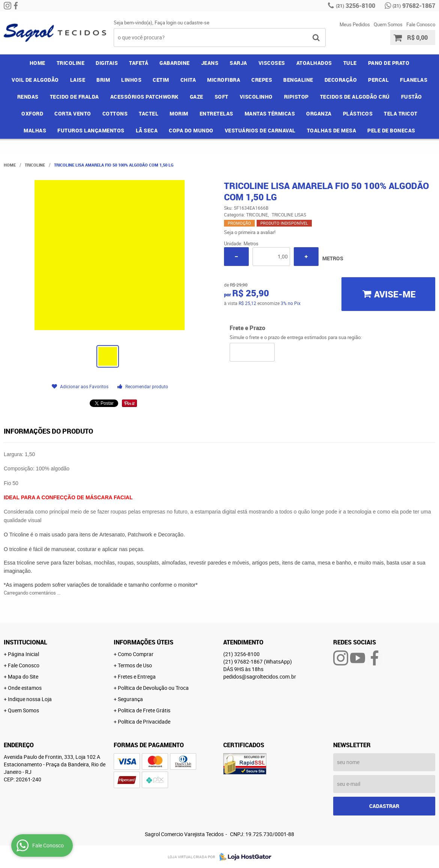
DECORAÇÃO (341, 80)
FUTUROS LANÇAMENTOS (91, 130)
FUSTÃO (412, 97)
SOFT (222, 97)
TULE (350, 63)
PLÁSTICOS (358, 113)
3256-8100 (356, 6)
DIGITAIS (107, 63)
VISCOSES (272, 63)
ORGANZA (319, 113)
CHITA (188, 80)
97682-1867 (414, 6)
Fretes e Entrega (137, 677)
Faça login (165, 23)
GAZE (197, 97)
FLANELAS (414, 80)
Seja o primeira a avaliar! (250, 232)
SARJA (238, 63)
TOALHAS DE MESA (332, 130)
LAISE (78, 80)
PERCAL (378, 80)
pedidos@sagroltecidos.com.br (260, 677)
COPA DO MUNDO (191, 130)
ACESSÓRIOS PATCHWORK (144, 97)
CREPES (262, 80)
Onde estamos (25, 688)
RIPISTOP (296, 97)
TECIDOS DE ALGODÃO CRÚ (355, 97)
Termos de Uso (135, 665)
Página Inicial (23, 654)
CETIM (161, 80)
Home (38, 63)
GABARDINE (175, 63)
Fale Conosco (421, 24)
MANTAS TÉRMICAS (270, 113)
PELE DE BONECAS (391, 130)
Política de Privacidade (144, 722)
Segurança (130, 699)
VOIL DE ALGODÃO (35, 80)
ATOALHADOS (314, 63)
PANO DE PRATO (389, 63)
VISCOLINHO (256, 97)
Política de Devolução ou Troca (153, 688)
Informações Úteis (144, 642)
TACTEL (149, 113)
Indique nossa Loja (30, 699)
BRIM (103, 80)
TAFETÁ (139, 63)
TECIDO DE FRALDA (74, 97)
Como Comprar (136, 654)
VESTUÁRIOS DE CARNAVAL (260, 130)
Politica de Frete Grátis (144, 710)
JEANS (210, 63)
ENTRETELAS (216, 113)
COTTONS (115, 113)
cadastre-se (197, 23)
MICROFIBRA (224, 80)
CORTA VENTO (73, 113)
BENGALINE (298, 80)
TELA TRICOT (401, 113)
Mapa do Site (23, 677)
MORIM (179, 113)
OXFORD (32, 113)
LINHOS (131, 80)
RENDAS (28, 97)
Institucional (26, 642)
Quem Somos (388, 24)
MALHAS (35, 130)
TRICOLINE (71, 63)
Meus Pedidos (355, 24)
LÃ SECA (147, 130)
